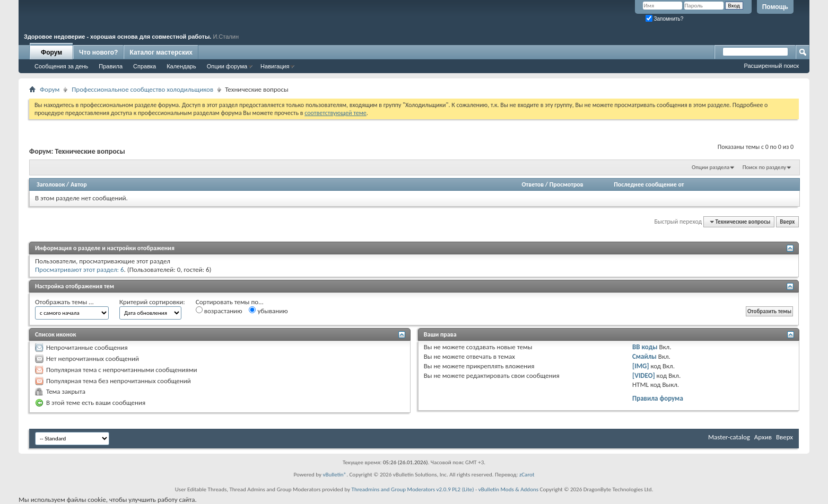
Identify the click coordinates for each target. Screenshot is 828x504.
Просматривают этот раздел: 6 (80, 269)
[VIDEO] (644, 375)
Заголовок (51, 184)
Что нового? (98, 52)
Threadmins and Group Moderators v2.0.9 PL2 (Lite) (413, 489)
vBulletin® (335, 475)
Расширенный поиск (771, 66)
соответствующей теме (335, 113)
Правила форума (658, 398)
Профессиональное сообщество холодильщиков (142, 89)
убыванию (268, 311)
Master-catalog (729, 437)
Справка (145, 66)
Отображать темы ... (64, 302)
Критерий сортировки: (152, 302)
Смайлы (644, 356)
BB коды (645, 347)
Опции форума (227, 66)
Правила (111, 66)
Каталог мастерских (161, 52)
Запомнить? (665, 19)
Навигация (275, 66)
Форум (51, 52)
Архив (763, 437)
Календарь (181, 66)
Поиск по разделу (764, 167)
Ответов (533, 184)
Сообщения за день (61, 66)
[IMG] (641, 366)
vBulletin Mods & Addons (508, 489)
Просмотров (566, 184)
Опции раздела (711, 167)
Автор (79, 184)
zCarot (527, 475)
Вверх (787, 222)
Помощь (775, 7)
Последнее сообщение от (649, 184)
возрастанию (219, 311)
